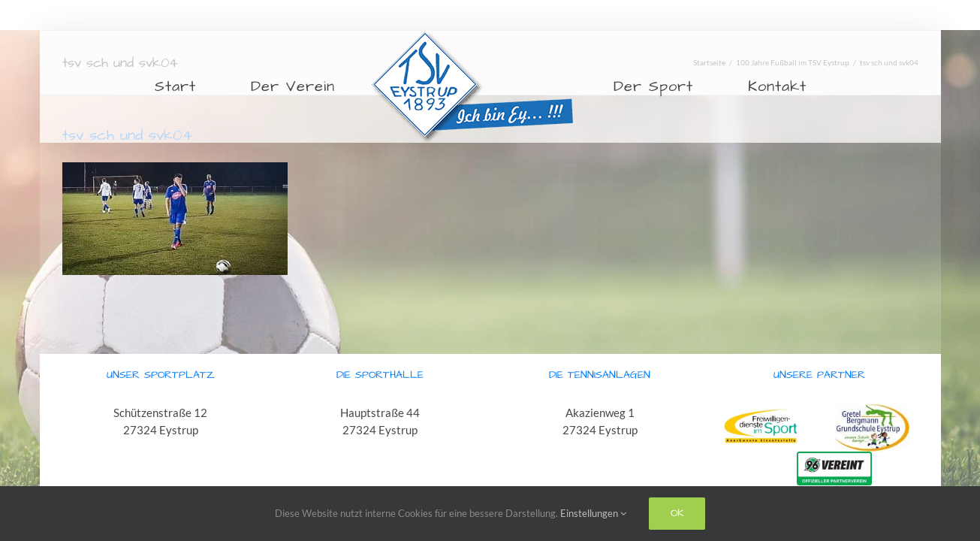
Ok (677, 513)
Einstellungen (593, 513)
